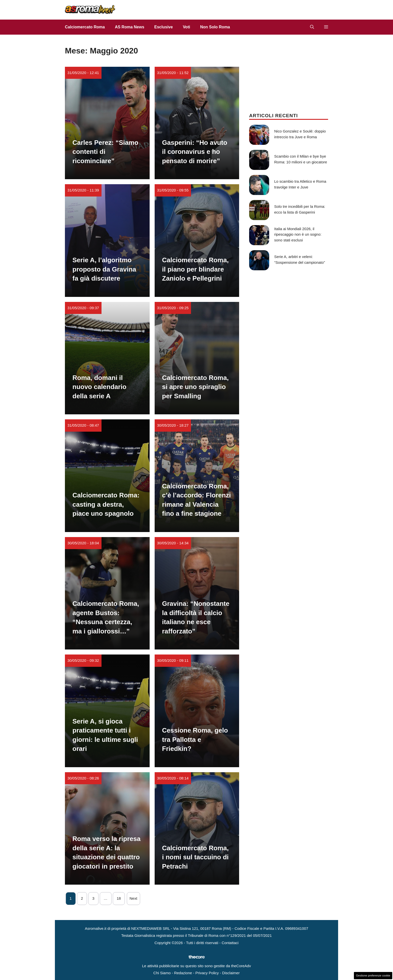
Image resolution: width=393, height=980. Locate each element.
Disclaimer (231, 973)
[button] (312, 27)
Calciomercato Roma (85, 27)
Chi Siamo (162, 973)
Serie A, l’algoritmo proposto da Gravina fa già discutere (104, 269)
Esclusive (164, 27)
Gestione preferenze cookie (373, 975)
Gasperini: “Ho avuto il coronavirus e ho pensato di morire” (195, 152)
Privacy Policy (207, 973)
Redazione (183, 973)
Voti (186, 27)
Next (133, 898)
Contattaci (230, 943)
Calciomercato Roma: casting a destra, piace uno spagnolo (106, 504)
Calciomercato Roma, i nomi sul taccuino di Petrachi (195, 857)
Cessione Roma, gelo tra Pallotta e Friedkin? (195, 739)
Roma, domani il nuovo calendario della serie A (99, 387)
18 (119, 898)
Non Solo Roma (215, 27)
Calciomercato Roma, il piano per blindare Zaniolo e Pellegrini (195, 269)
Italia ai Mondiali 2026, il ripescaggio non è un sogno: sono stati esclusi (298, 234)
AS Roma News (129, 27)
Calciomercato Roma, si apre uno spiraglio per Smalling (195, 387)
